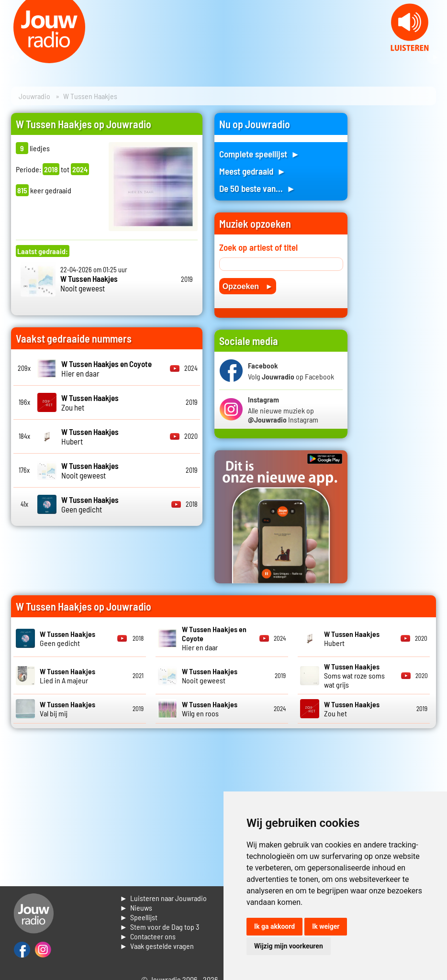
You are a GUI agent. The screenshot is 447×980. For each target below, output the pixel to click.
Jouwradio (34, 96)
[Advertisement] (398, 256)
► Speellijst (139, 917)
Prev (12, 57)
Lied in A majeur (67, 676)
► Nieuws (136, 908)
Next (435, 57)
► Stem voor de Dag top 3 (159, 927)
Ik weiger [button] (326, 926)
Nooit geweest (89, 283)
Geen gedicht (90, 504)
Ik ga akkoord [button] (274, 926)
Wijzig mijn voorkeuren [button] (289, 946)
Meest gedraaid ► (253, 171)
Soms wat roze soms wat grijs (354, 675)
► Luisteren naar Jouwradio (163, 898)
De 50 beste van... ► (257, 188)
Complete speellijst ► (260, 154)
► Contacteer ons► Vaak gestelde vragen (157, 941)
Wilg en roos (210, 709)
